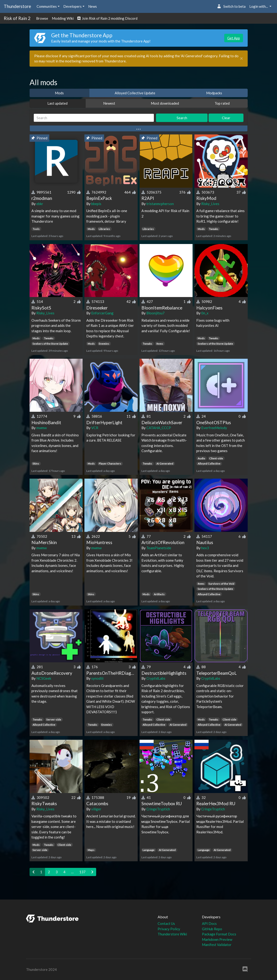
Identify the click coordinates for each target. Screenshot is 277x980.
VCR (95, 428)
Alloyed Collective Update (135, 93)
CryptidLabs (156, 678)
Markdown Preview (217, 939)
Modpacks (214, 93)
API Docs (209, 923)
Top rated (222, 103)
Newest (109, 103)
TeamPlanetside (159, 548)
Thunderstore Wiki (172, 934)
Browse (42, 18)
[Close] (241, 59)
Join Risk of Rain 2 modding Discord (107, 18)
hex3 (205, 548)
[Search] (94, 118)
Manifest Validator (217, 945)
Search (182, 118)
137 (82, 872)
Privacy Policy (169, 929)
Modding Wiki (63, 18)
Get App (234, 38)
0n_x (205, 313)
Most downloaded (165, 103)
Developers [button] (72, 6)
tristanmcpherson (160, 204)
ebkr (40, 204)
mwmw (42, 428)
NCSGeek (44, 678)
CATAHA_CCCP (159, 428)
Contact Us (166, 923)
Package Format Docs (219, 934)
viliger (96, 809)
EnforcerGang (102, 313)
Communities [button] (47, 6)
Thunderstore (17, 6)
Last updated (57, 103)
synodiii (97, 678)
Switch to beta (231, 6)
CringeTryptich (158, 809)
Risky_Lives (210, 204)
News (93, 6)
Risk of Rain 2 (17, 18)
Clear (226, 118)
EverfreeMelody (214, 428)
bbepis (96, 204)
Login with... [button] (259, 6)
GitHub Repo (212, 929)
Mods (59, 93)
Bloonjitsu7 (156, 313)
